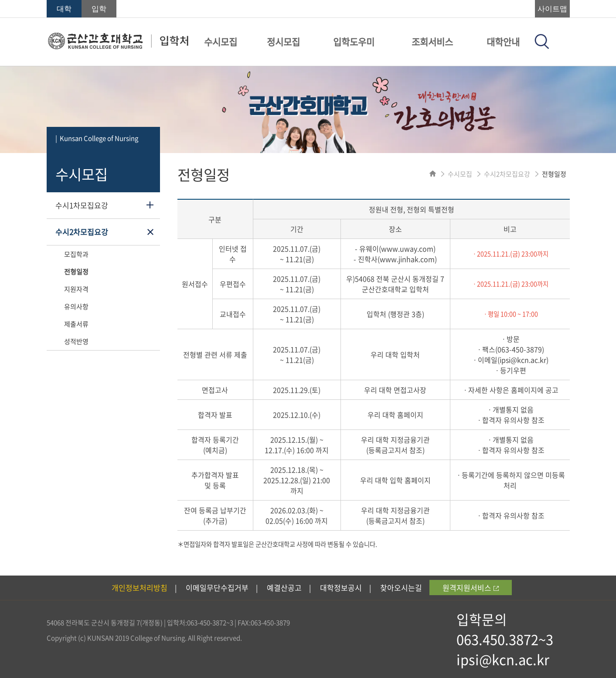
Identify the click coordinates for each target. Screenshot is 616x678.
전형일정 (76, 272)
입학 (99, 9)
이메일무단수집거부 (217, 588)
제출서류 (76, 324)
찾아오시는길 (401, 588)
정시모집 (283, 42)
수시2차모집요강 (82, 232)
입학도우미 (354, 42)
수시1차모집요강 (82, 205)
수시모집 (221, 42)
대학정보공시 (341, 588)
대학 (64, 9)
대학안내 (503, 42)
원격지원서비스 (471, 588)
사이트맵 (552, 9)
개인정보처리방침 (140, 588)
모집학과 (76, 254)
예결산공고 (284, 588)
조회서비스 (432, 42)
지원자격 (76, 289)
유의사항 (76, 307)
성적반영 (76, 341)
